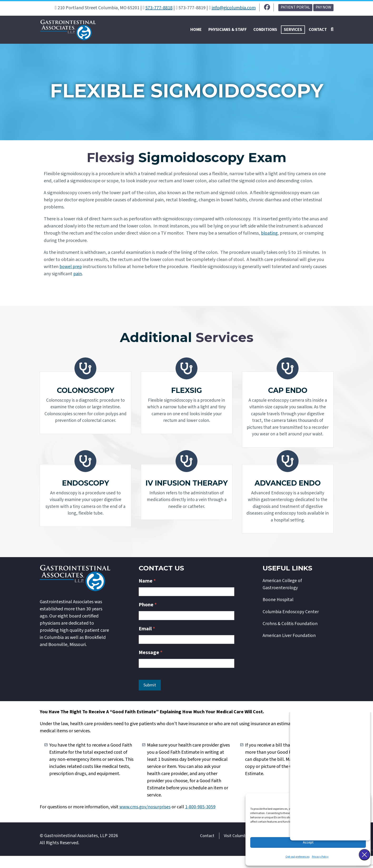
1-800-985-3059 (201, 819)
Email (147, 641)
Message (151, 665)
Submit (150, 697)
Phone (148, 617)
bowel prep (71, 268)
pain (78, 275)
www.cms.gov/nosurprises (145, 819)
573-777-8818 (159, 8)
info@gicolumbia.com (234, 8)
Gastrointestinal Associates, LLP (76, 848)
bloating (270, 235)
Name (147, 593)
